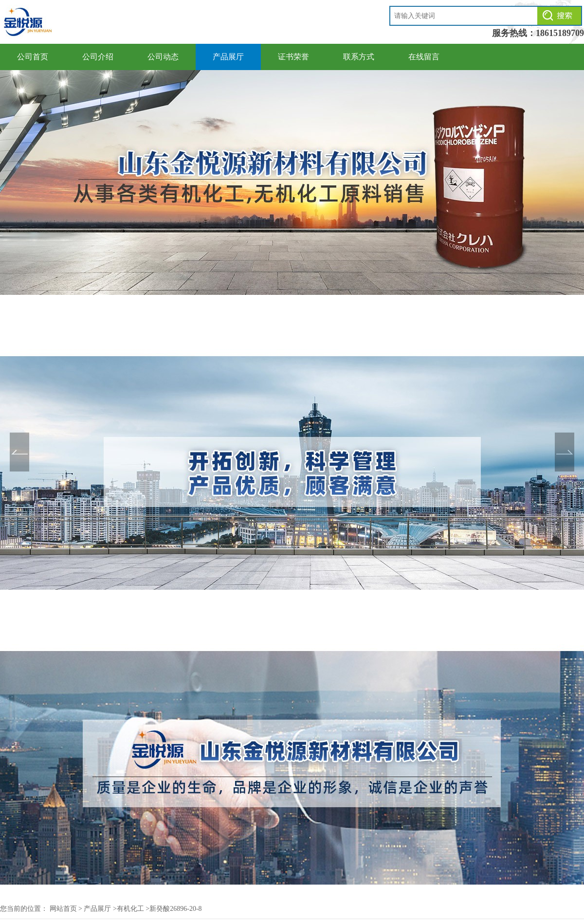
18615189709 (560, 33)
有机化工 (130, 909)
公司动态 (163, 57)
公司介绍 (98, 57)
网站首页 (63, 909)
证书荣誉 (293, 57)
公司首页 (33, 57)
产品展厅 (228, 57)
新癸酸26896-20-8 (175, 909)
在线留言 (424, 57)
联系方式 (359, 57)
